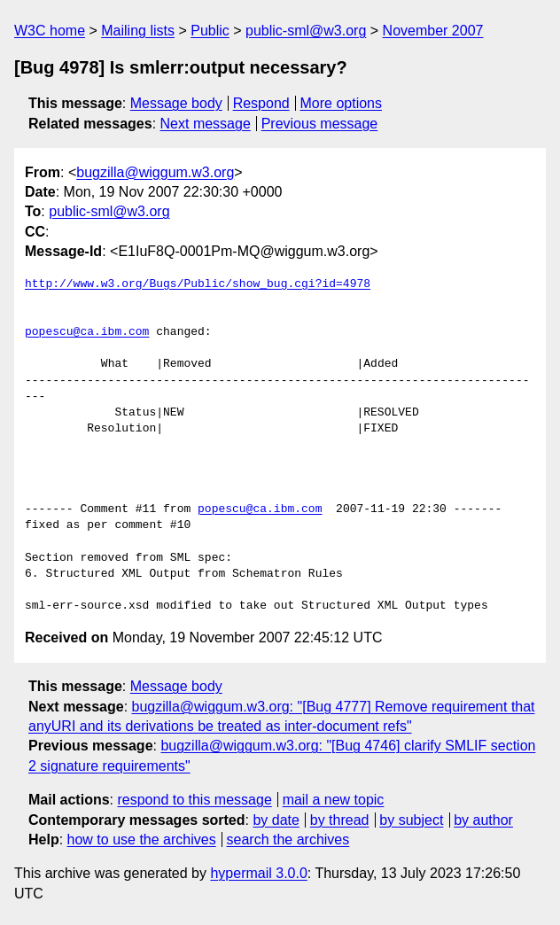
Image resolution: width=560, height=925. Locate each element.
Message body (176, 103)
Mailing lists (138, 31)
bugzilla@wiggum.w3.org (155, 172)
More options (342, 103)
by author (483, 820)
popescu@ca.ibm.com (87, 332)
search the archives (288, 839)
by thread (340, 820)
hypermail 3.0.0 (258, 873)
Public (210, 31)
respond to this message (194, 800)
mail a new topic (334, 800)
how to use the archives (142, 839)
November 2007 (433, 31)
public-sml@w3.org (306, 31)
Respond (261, 103)
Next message (206, 124)
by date (276, 820)
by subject (411, 820)
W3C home (50, 31)
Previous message (320, 124)
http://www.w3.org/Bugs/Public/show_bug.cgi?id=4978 (198, 284)
